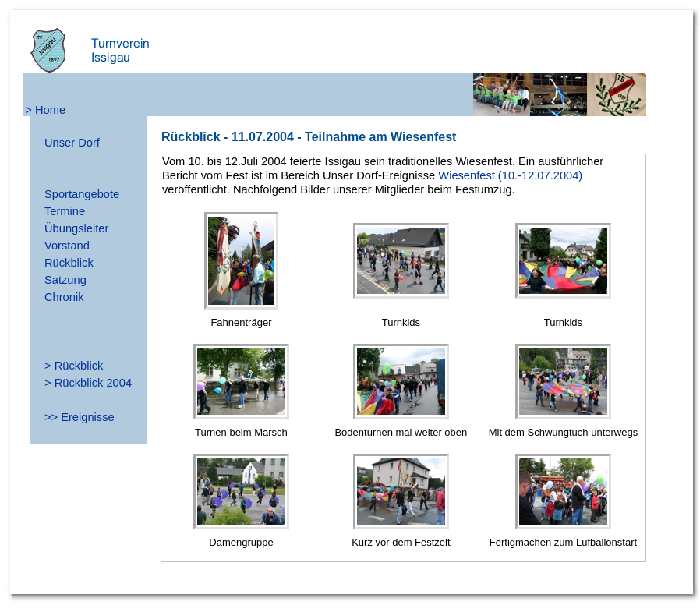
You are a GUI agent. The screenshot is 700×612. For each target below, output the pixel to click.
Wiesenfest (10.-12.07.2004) (510, 175)
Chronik (64, 297)
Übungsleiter (76, 228)
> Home (45, 110)
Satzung (65, 280)
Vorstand (67, 246)
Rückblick (69, 263)
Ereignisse (87, 417)
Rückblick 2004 (93, 383)
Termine (65, 211)
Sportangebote (82, 194)
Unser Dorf (72, 143)
